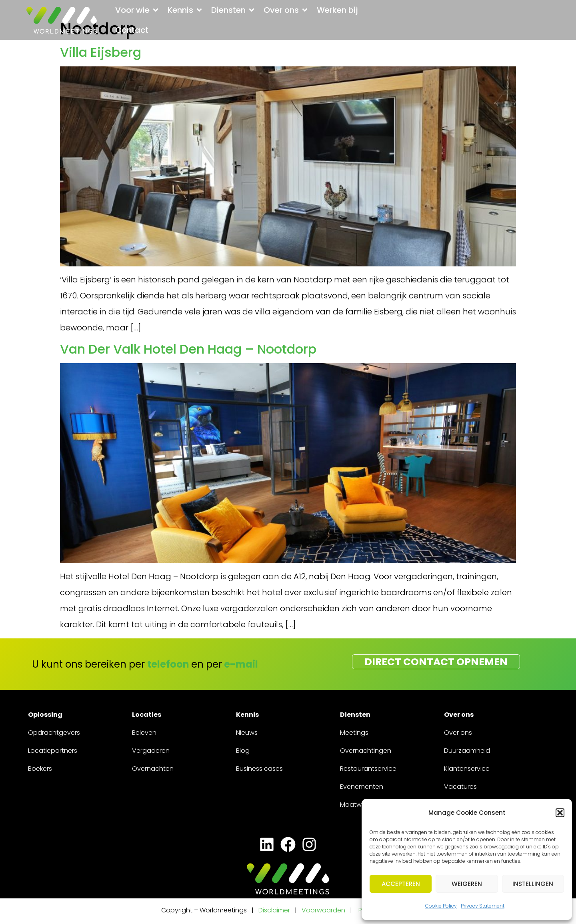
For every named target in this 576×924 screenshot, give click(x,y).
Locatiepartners (53, 751)
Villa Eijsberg (101, 52)
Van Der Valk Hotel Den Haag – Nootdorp (188, 349)
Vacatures (460, 787)
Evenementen (362, 787)
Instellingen (533, 884)
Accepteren (401, 884)
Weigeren (467, 884)
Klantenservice (467, 769)
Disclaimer (274, 910)
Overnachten (153, 769)
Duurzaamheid (467, 751)
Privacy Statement (483, 906)
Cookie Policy (441, 906)
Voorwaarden (324, 910)
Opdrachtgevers (54, 733)
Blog (243, 751)
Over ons (458, 733)
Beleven (144, 733)
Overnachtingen (366, 751)
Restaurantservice (368, 769)
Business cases (259, 769)
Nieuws (247, 733)
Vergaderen (151, 751)
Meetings (354, 733)
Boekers (40, 769)
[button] (560, 813)
